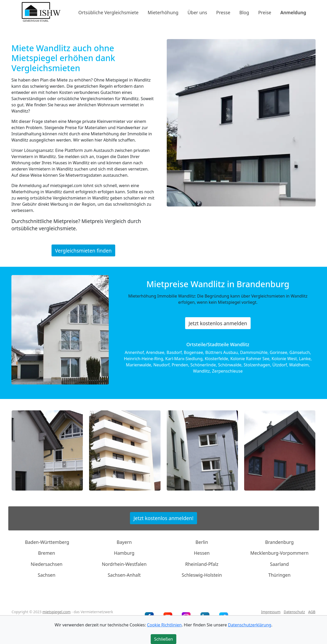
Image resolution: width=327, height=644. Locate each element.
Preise (265, 12)
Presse (223, 12)
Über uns (197, 12)
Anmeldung (293, 12)
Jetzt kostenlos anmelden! (163, 518)
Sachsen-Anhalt (124, 575)
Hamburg (124, 553)
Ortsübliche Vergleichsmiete (108, 12)
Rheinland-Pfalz (202, 564)
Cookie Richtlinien (164, 625)
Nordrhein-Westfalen (124, 564)
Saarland (279, 564)
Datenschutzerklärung (249, 625)
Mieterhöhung (163, 12)
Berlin (202, 542)
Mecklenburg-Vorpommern (279, 553)
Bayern (124, 542)
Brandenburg (279, 542)
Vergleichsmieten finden (83, 250)
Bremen (47, 553)
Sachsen (47, 575)
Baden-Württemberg (47, 542)
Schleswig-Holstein (202, 575)
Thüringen (279, 575)
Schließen (163, 639)
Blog (244, 12)
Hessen (202, 553)
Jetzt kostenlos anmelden (218, 323)
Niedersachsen (47, 564)
